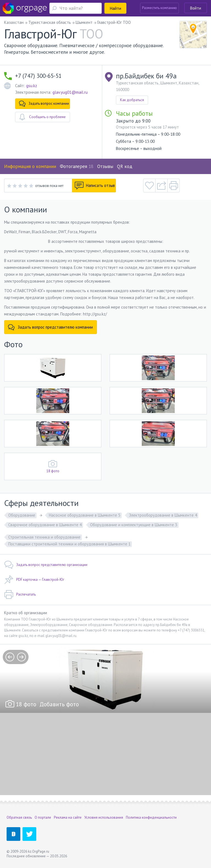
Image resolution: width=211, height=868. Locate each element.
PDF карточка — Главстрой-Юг (34, 580)
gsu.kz (32, 86)
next (21, 657)
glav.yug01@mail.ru (70, 92)
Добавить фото (59, 704)
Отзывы (105, 166)
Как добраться (132, 100)
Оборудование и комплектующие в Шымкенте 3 (134, 525)
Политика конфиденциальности (151, 817)
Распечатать (20, 594)
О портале (43, 817)
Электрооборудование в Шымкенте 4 (163, 515)
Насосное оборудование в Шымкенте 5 (85, 515)
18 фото (53, 471)
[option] (105, 679)
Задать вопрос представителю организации (46, 565)
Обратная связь (19, 817)
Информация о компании (30, 166)
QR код (125, 166)
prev (10, 657)
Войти (196, 8)
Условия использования (104, 817)
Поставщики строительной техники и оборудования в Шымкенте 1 (69, 544)
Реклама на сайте (68, 817)
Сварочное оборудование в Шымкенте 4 (45, 525)
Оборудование (22, 515)
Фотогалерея (77, 166)
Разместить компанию (159, 8)
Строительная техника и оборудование (44, 537)
